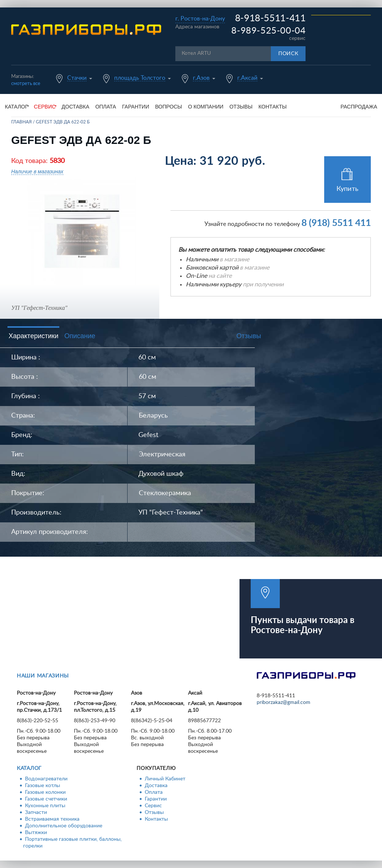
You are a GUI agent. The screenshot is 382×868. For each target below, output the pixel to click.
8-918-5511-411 (270, 18)
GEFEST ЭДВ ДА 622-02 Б (63, 122)
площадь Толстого (140, 78)
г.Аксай (247, 78)
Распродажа (359, 107)
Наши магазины (43, 676)
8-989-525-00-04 (268, 31)
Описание (80, 336)
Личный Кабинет (165, 779)
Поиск (288, 54)
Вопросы (169, 107)
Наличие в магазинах (37, 172)
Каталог (29, 768)
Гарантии (136, 107)
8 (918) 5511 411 (336, 223)
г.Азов (201, 78)
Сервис (153, 806)
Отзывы (241, 107)
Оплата (106, 107)
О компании (206, 107)
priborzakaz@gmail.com (284, 702)
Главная (21, 122)
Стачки (77, 78)
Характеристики (33, 336)
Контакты (273, 107)
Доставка (75, 107)
